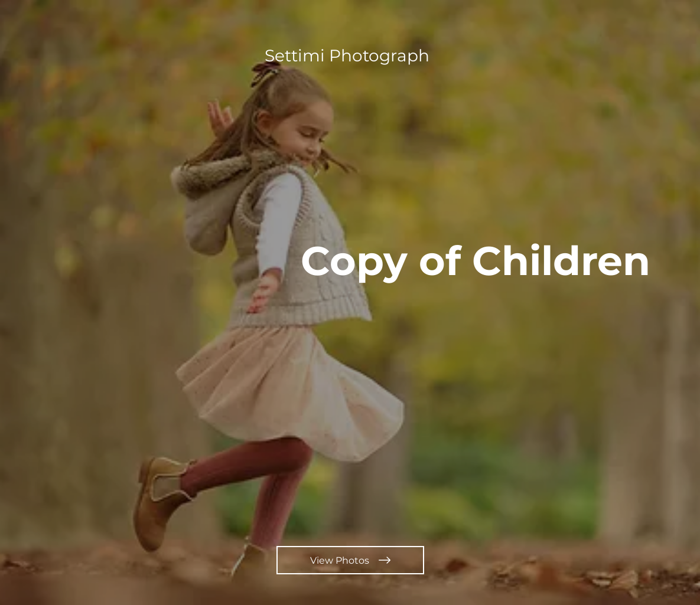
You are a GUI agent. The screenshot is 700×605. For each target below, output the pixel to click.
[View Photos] (350, 560)
